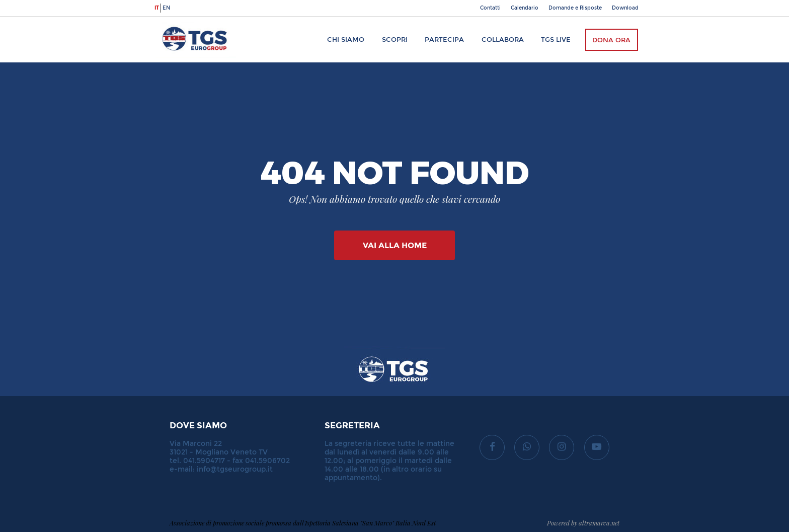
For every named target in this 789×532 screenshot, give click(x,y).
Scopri (395, 40)
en (166, 8)
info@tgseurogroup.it (235, 469)
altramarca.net (599, 523)
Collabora (503, 40)
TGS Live (556, 40)
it (157, 8)
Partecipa (444, 40)
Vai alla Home (395, 245)
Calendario (525, 8)
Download (625, 8)
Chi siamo (346, 40)
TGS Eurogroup (185, 22)
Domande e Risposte (575, 8)
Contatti (490, 8)
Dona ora (611, 40)
